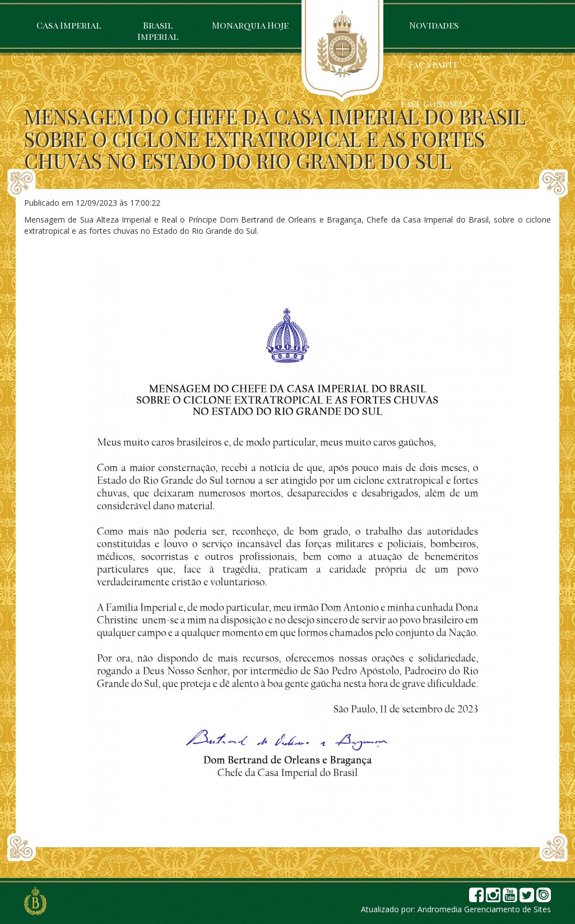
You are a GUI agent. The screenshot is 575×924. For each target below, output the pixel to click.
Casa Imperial (69, 25)
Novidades (434, 25)
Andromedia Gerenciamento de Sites (484, 909)
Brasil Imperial (158, 31)
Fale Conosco (434, 103)
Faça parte (433, 64)
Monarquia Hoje (250, 25)
